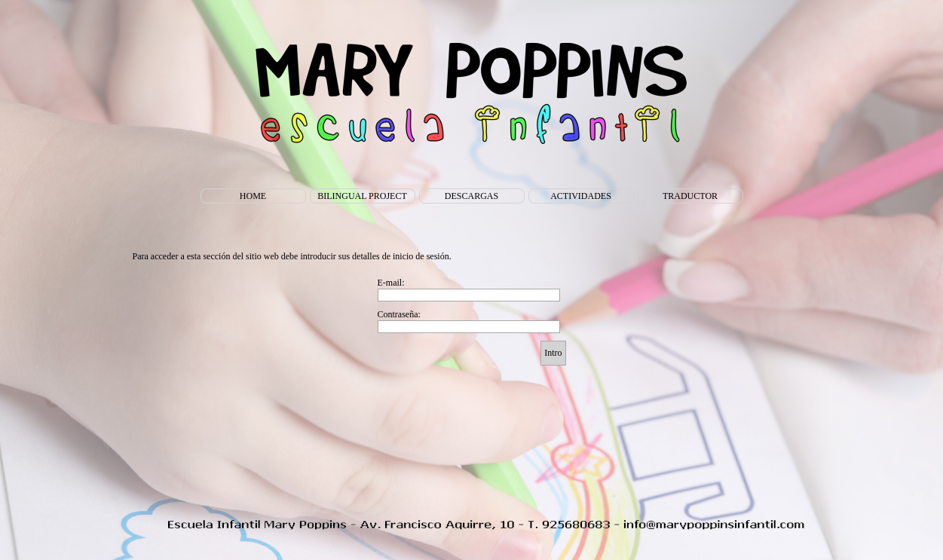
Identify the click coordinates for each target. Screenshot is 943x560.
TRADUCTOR (690, 196)
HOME (253, 196)
